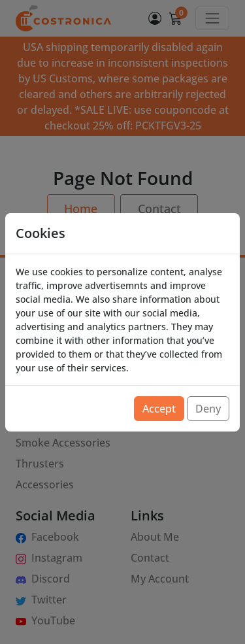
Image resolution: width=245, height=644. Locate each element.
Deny (208, 409)
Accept (159, 409)
